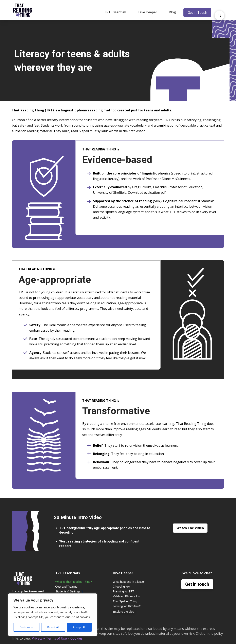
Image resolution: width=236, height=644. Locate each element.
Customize (27, 627)
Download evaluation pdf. (147, 192)
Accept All (79, 627)
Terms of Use (56, 638)
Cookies (76, 638)
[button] (115, 12)
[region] (53, 615)
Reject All (53, 627)
